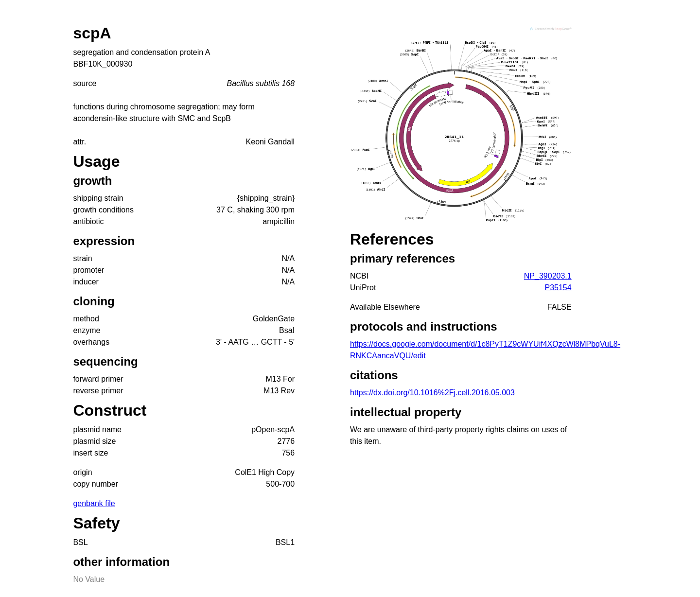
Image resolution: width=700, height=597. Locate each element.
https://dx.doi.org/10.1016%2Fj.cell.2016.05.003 (432, 393)
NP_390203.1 (548, 276)
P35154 (558, 288)
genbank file (94, 503)
